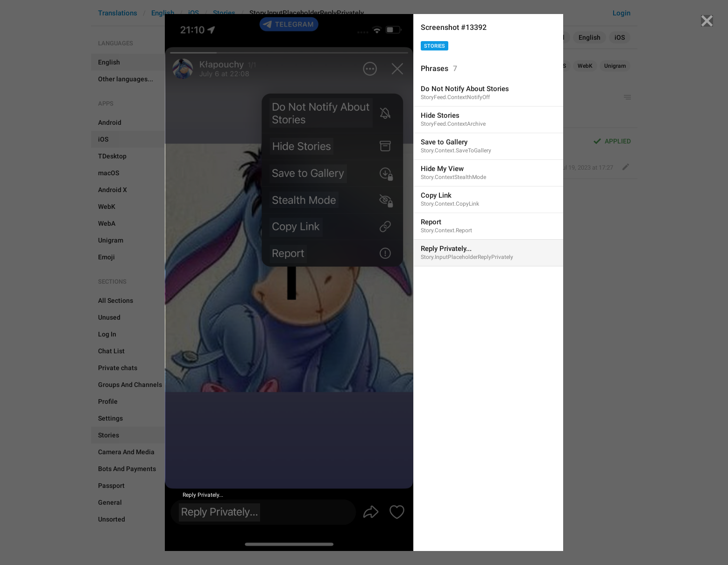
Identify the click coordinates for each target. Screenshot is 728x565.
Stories (435, 46)
